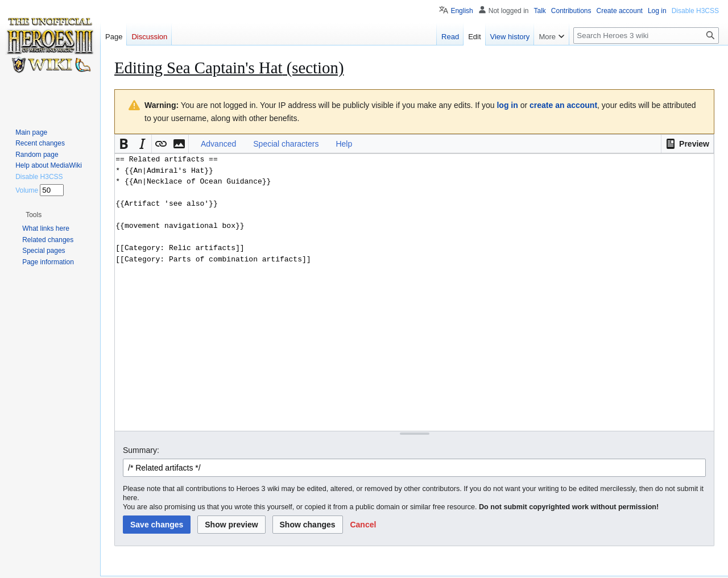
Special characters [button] (286, 144)
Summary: (141, 450)
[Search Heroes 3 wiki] (646, 36)
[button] (687, 144)
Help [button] (344, 144)
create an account (563, 105)
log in (507, 105)
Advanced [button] (218, 144)
